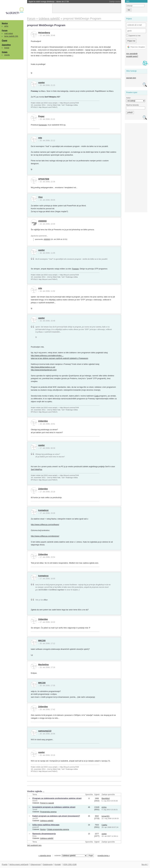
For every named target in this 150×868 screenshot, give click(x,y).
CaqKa (104, 825)
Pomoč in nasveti (47, 803)
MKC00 (42, 641)
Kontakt (58, 864)
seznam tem (131, 78)
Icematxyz (43, 510)
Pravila (5, 864)
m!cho (104, 807)
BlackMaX (106, 798)
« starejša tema (45, 856)
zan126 (35, 818)
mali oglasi (9, 33)
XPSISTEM (44, 179)
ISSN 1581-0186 (70, 864)
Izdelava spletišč (47, 821)
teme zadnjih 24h (11, 36)
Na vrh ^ (145, 864)
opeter (42, 83)
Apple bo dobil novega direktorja (49, 2)
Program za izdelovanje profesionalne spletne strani (57, 798)
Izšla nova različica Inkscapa (46, 825)
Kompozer (43, 125)
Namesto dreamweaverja (44, 834)
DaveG (35, 801)
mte (40, 138)
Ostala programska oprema (58, 829)
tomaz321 (105, 816)
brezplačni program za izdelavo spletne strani (54, 807)
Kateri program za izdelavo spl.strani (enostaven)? (56, 816)
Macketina (43, 665)
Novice (5, 23)
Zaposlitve (6, 45)
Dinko (34, 836)
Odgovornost (36, 864)
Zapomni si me (133, 35)
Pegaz (41, 116)
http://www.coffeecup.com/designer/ (45, 536)
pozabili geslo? (132, 56)
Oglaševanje (48, 864)
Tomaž (35, 809)
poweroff (35, 827)
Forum (5, 31)
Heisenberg (44, 33)
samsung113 (45, 731)
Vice (40, 197)
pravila (7, 55)
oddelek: (71, 856)
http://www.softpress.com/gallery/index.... (47, 356)
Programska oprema (48, 812)
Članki (4, 41)
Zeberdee (43, 421)
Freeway (75, 269)
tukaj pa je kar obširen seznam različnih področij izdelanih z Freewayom (59, 358)
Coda (96, 396)
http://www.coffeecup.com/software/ (45, 525)
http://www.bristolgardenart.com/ (44, 370)
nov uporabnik (132, 54)
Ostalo (5, 52)
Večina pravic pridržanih (19, 864)
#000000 (42, 221)
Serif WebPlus (36, 469)
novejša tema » (104, 856)
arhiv (6, 26)
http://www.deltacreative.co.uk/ (43, 367)
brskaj (7, 48)
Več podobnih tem (34, 845)
